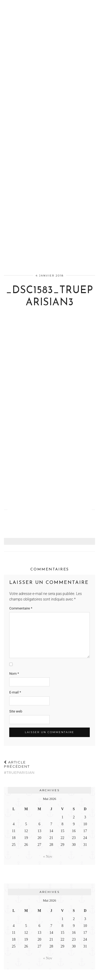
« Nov (48, 857)
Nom (14, 674)
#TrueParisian (27, 767)
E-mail (15, 692)
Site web (16, 711)
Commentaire (21, 608)
